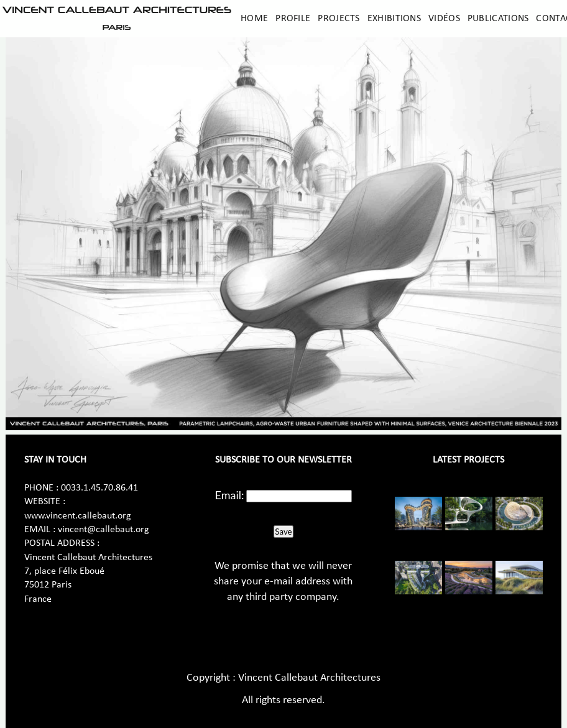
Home (254, 19)
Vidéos (444, 19)
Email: (230, 495)
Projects (339, 19)
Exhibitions (394, 19)
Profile (293, 19)
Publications (498, 19)
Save (283, 532)
